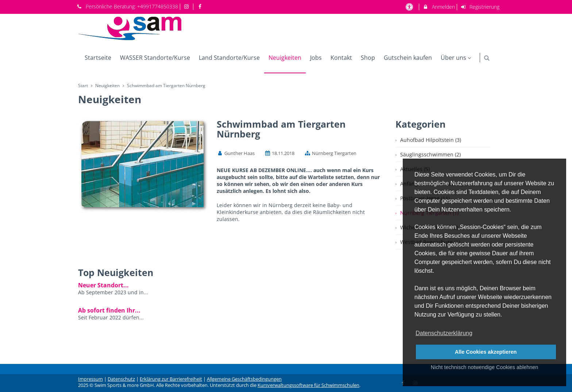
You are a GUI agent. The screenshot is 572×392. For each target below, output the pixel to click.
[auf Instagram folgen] (188, 6)
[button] (487, 58)
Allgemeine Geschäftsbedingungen (244, 379)
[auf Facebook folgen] (201, 6)
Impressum (90, 379)
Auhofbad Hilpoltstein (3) (431, 140)
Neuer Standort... (103, 285)
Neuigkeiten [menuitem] (285, 58)
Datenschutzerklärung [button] (444, 333)
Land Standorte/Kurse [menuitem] (229, 58)
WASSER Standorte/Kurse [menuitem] (155, 58)
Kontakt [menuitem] (341, 58)
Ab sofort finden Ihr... (109, 310)
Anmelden (439, 7)
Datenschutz (121, 379)
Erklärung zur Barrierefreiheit (171, 379)
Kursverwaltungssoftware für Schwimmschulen (308, 385)
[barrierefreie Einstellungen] (410, 7)
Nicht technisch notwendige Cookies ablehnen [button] (484, 367)
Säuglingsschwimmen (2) (430, 154)
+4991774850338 (158, 6)
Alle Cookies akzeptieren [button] (486, 352)
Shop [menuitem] (368, 58)
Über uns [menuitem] (457, 58)
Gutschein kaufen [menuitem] (408, 58)
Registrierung (480, 7)
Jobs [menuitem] (316, 58)
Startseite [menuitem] (98, 58)
